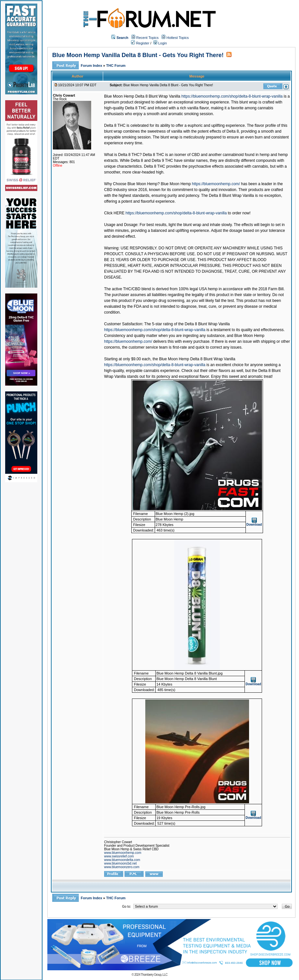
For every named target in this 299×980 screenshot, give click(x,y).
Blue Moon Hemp (176, 184)
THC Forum (116, 66)
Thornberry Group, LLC (154, 975)
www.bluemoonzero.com (122, 867)
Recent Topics (147, 38)
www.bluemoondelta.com (122, 860)
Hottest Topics (178, 38)
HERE (119, 213)
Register (140, 43)
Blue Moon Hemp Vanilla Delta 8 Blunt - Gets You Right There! (138, 55)
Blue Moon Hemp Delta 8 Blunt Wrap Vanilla (142, 96)
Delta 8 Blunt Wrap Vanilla (207, 324)
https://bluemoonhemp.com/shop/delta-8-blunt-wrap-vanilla (232, 96)
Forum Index (92, 66)
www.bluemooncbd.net (120, 863)
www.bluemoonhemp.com (123, 853)
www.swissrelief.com (119, 856)
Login (160, 43)
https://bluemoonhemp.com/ (216, 184)
